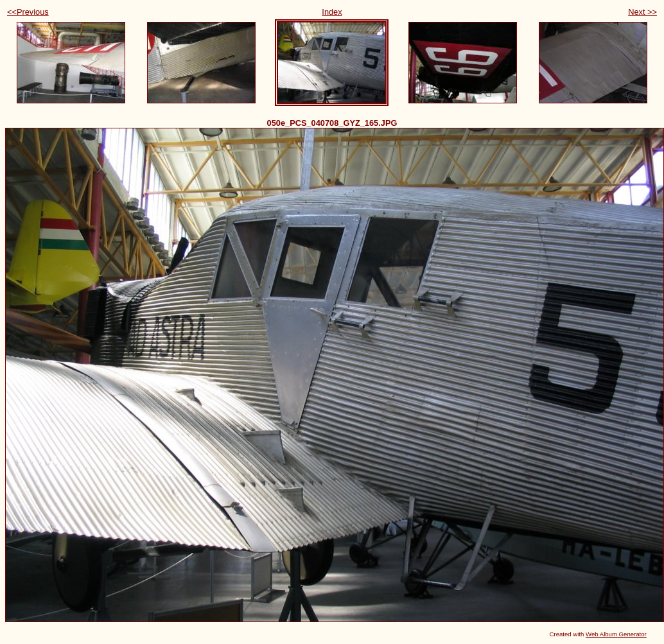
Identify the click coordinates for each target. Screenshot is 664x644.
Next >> (642, 12)
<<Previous (28, 12)
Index (332, 12)
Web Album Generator (616, 634)
